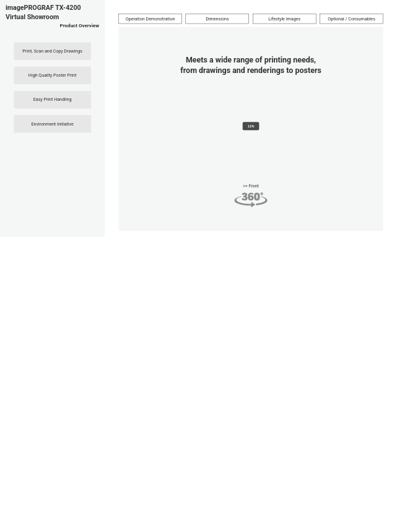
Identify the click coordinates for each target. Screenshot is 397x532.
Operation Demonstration (151, 19)
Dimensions (217, 19)
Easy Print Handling (53, 100)
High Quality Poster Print (53, 75)
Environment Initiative (52, 124)
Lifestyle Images (284, 19)
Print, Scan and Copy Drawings (52, 51)
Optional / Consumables (351, 19)
